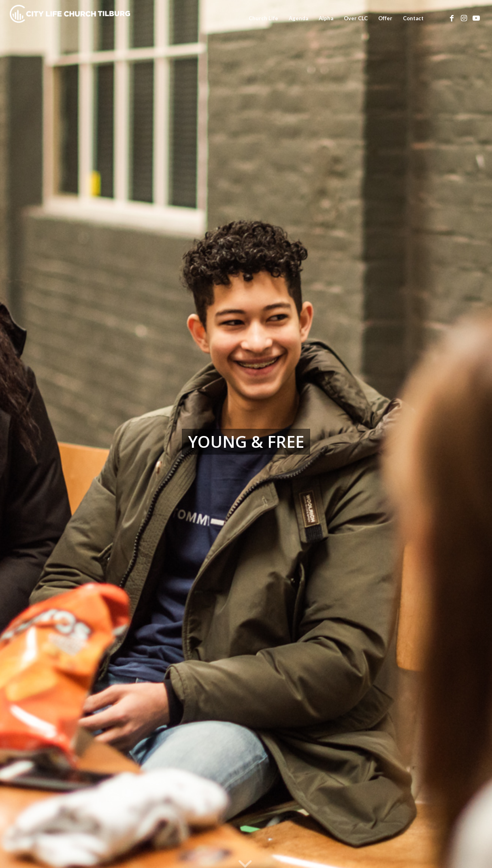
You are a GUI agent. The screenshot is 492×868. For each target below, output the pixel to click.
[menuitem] (263, 18)
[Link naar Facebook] (452, 18)
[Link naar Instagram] (464, 18)
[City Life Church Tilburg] (70, 18)
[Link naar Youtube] (476, 18)
